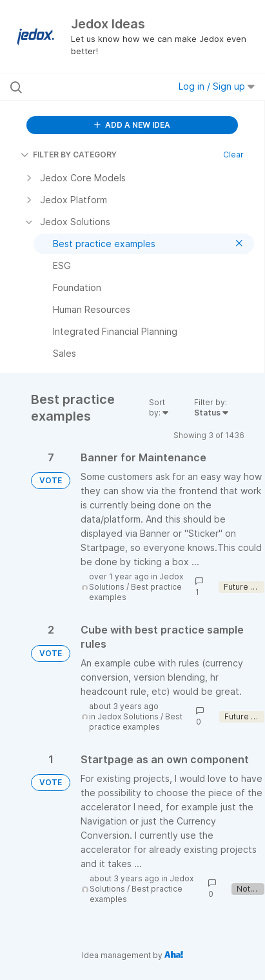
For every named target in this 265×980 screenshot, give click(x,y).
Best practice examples (136, 722)
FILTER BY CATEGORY (69, 155)
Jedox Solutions (128, 716)
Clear (233, 155)
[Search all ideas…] (83, 87)
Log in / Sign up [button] (217, 86)
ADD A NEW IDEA (132, 125)
